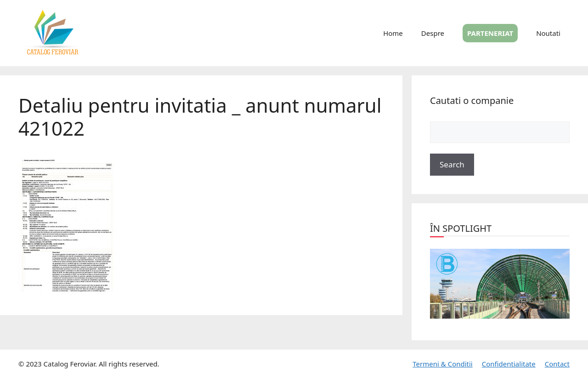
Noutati (548, 33)
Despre (433, 33)
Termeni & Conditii (442, 364)
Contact (557, 364)
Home (393, 33)
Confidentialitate (509, 364)
